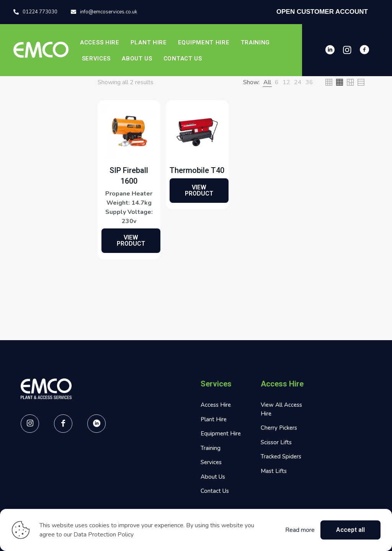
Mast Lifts (274, 471)
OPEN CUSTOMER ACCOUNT (322, 12)
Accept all (350, 530)
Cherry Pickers (279, 428)
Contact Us (215, 491)
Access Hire (216, 405)
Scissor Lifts (276, 442)
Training (211, 448)
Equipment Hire (221, 434)
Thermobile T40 (197, 170)
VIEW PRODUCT (131, 240)
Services (211, 462)
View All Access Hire (281, 409)
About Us (213, 477)
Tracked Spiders (281, 456)
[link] (267, 82)
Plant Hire (214, 419)
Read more (300, 530)
